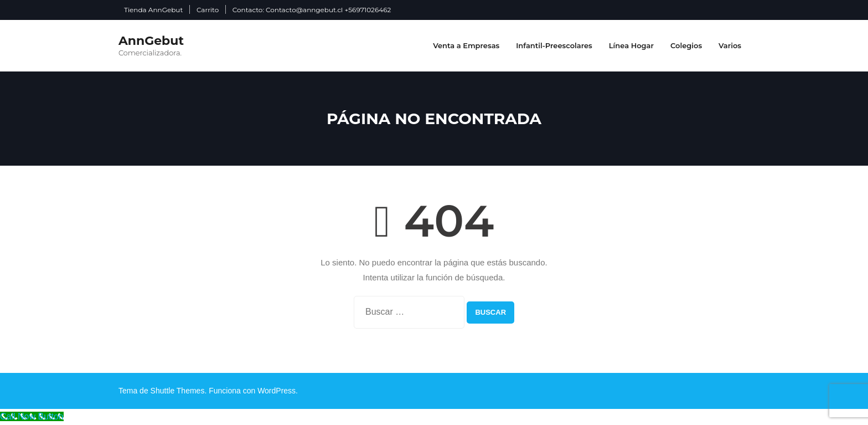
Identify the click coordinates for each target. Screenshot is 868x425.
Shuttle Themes (178, 391)
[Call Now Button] (32, 416)
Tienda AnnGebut (153, 10)
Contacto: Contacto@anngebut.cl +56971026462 (312, 10)
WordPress (277, 391)
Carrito (208, 10)
